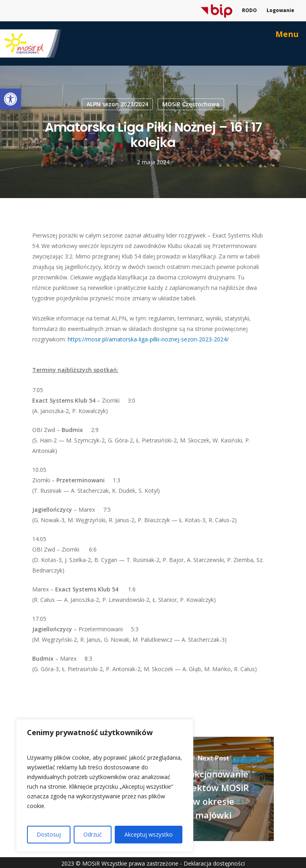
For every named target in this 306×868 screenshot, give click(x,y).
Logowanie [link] (280, 10)
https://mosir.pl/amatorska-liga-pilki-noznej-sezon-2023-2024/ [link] (148, 339)
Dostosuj (49, 834)
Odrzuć (93, 834)
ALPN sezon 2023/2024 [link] (117, 104)
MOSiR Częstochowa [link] (191, 104)
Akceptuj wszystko (149, 834)
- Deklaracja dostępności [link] (212, 863)
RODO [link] (249, 10)
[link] (10, 99)
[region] (105, 785)
